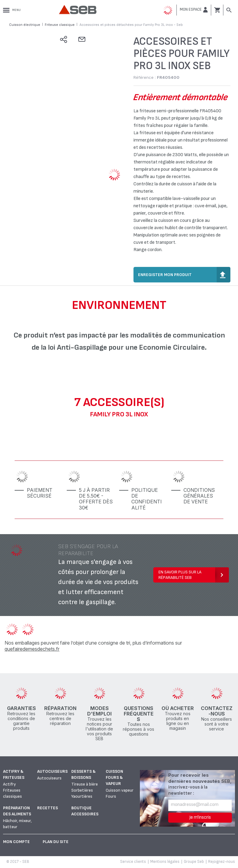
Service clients (133, 862)
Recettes (48, 808)
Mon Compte (16, 842)
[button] (194, 10)
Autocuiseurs (52, 771)
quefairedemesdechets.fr (32, 649)
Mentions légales (165, 862)
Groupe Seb (194, 862)
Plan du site (56, 842)
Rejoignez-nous (222, 862)
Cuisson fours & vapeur (114, 777)
